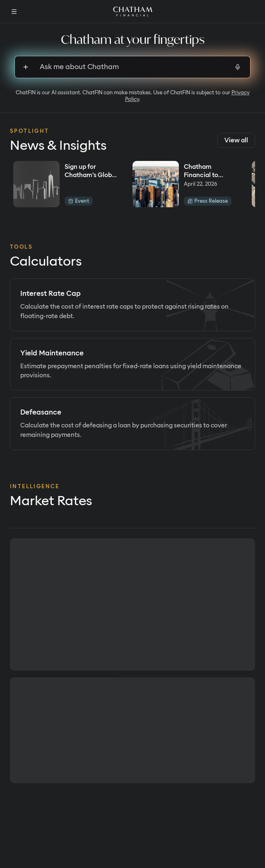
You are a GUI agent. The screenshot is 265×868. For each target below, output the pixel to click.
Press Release (208, 201)
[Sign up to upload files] (26, 67)
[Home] (133, 12)
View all (236, 140)
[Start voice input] (238, 67)
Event (79, 201)
